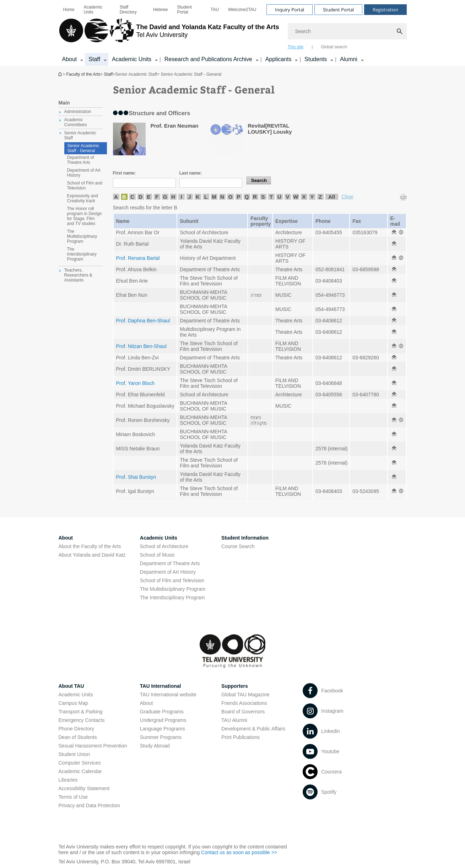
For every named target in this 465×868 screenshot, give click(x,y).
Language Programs (163, 729)
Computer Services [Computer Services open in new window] (80, 763)
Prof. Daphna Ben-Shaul (143, 321)
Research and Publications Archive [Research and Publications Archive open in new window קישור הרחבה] (208, 59)
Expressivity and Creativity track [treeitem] (83, 198)
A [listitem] (116, 197)
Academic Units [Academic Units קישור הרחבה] (132, 59)
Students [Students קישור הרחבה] (316, 59)
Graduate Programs (162, 712)
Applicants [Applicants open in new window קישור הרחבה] (279, 59)
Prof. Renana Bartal (138, 258)
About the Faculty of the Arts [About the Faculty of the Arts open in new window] (90, 546)
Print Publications (240, 737)
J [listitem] (189, 197)
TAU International (161, 686)
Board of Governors (243, 712)
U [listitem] (279, 197)
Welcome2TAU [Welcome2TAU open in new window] (242, 10)
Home (69, 10)
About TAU (71, 686)
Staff (108, 74)
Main (64, 103)
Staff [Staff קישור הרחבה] (94, 59)
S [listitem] (263, 197)
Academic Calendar (80, 771)
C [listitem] (132, 197)
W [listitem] (296, 197)
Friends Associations (244, 703)
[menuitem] (69, 10)
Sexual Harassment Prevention (93, 746)
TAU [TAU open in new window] (215, 10)
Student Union (74, 754)
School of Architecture (164, 546)
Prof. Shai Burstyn (136, 477)
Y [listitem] (312, 197)
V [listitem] (287, 197)
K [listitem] (198, 197)
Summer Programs (161, 737)
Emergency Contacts (82, 720)
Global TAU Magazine (245, 695)
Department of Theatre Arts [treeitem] (81, 160)
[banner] (233, 33)
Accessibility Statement (84, 788)
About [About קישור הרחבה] (70, 59)
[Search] (347, 31)
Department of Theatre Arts (170, 563)
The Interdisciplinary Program (172, 598)
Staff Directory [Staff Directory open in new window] (128, 10)
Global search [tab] (334, 47)
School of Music (158, 555)
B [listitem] (124, 197)
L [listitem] (206, 197)
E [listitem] (148, 197)
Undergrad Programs (163, 720)
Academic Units (93, 10)
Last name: (191, 173)
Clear (348, 197)
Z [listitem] (320, 197)
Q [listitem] (247, 197)
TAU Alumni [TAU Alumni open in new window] (234, 720)
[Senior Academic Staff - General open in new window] (394, 232)
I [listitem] (181, 197)
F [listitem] (157, 197)
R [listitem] (255, 197)
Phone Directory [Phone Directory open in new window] (76, 729)
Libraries (68, 780)
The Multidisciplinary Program (173, 589)
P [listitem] (238, 197)
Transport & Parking (81, 712)
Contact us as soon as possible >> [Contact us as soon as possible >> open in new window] (239, 852)
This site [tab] (296, 47)
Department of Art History (168, 572)
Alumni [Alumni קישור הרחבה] (349, 59)
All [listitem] (332, 197)
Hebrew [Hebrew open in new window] (160, 10)
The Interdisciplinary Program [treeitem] (82, 254)
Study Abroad (155, 746)
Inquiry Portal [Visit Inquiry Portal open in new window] (290, 10)
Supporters (235, 686)
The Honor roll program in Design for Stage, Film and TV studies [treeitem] (85, 216)
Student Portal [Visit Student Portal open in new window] (338, 10)
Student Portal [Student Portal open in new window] (184, 10)
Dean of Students (78, 737)
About (147, 703)
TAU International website (168, 695)
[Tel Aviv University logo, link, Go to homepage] (169, 34)
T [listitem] (271, 197)
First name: (125, 173)
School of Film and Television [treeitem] (85, 186)
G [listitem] (165, 197)
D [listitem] (140, 197)
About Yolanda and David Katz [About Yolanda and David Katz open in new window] (92, 555)
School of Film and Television (172, 580)
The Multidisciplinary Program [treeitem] (82, 236)
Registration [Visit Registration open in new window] (385, 10)
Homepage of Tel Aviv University (61, 74)
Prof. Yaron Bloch (135, 383)
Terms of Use (73, 797)
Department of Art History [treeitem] (84, 173)
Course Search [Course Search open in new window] (238, 546)
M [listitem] (214, 197)
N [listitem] (222, 197)
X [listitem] (304, 197)
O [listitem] (231, 197)
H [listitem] (173, 197)
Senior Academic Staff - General (83, 148)
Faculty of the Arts (83, 74)
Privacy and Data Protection (90, 805)
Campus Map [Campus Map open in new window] (73, 703)
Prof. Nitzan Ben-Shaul (141, 346)
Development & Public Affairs (253, 729)
